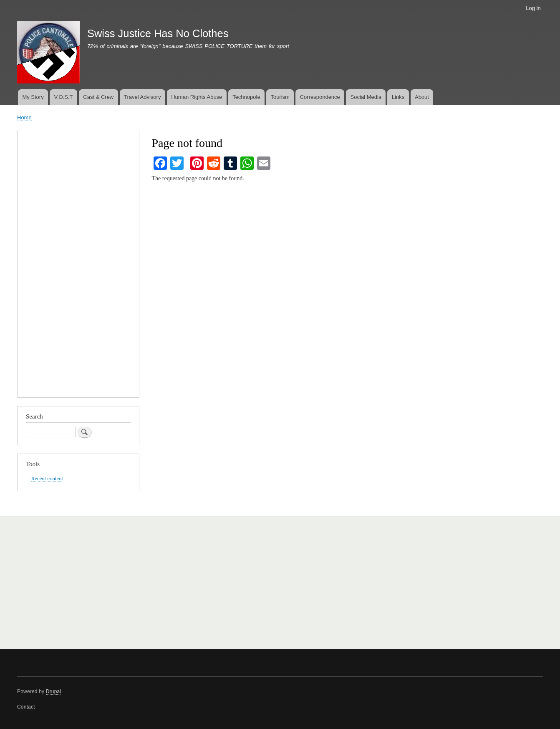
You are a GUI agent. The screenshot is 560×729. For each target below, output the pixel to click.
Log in (533, 8)
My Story (33, 97)
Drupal (54, 691)
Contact (26, 707)
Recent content (47, 479)
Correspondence (320, 97)
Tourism (280, 97)
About (422, 97)
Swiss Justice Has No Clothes (158, 33)
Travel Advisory (142, 97)
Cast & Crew (98, 97)
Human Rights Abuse (197, 97)
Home (24, 117)
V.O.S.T (63, 97)
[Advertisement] (78, 266)
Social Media (366, 97)
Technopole (246, 97)
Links (398, 97)
